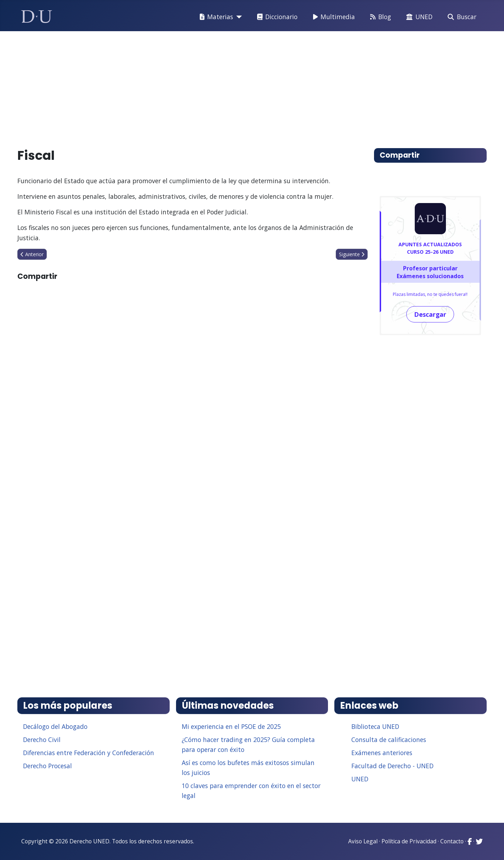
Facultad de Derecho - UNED (392, 766)
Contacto (452, 841)
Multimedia (333, 17)
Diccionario (276, 17)
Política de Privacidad (409, 841)
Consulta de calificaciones (389, 740)
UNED (418, 17)
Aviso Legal (363, 841)
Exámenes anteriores (382, 753)
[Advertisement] (236, 86)
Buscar (461, 17)
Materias (215, 17)
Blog (379, 17)
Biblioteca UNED (375, 726)
